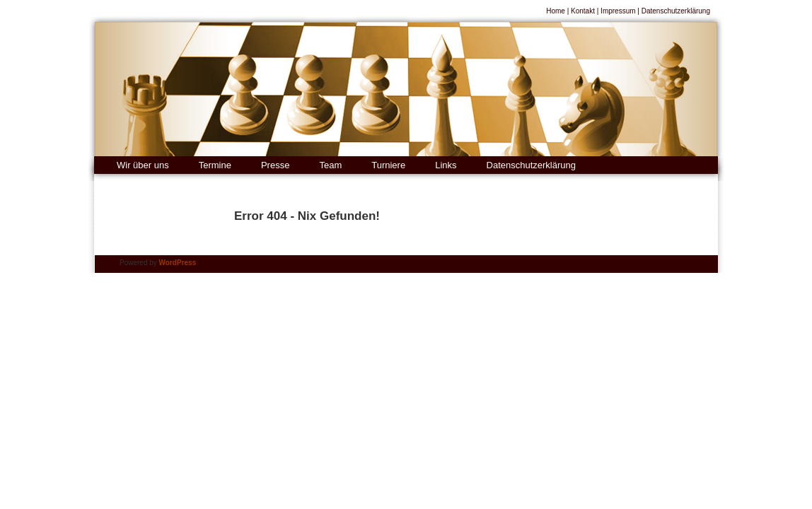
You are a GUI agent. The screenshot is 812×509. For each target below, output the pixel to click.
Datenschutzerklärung (676, 11)
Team (330, 165)
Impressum (618, 11)
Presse (275, 165)
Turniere (388, 165)
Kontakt (583, 11)
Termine (215, 165)
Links (446, 165)
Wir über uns (143, 165)
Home (556, 11)
